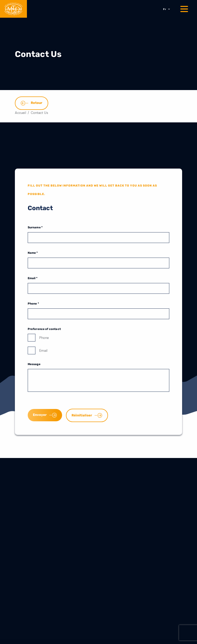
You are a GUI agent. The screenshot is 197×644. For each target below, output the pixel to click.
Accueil (21, 113)
